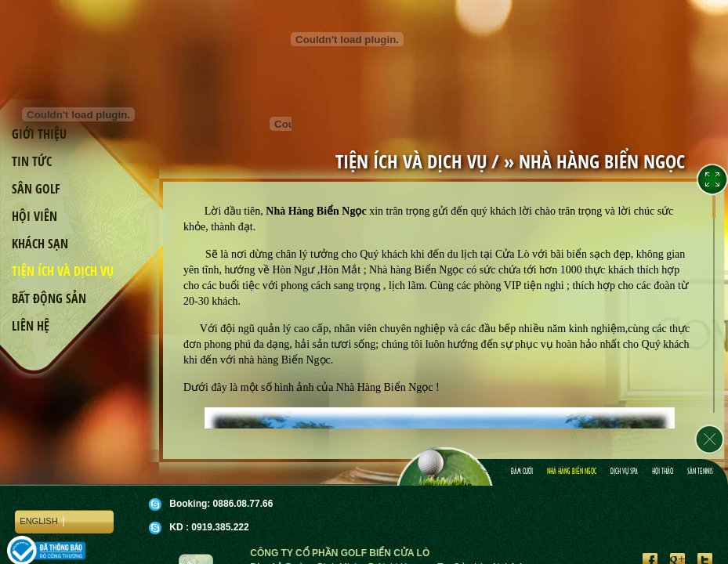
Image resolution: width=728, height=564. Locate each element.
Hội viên (34, 216)
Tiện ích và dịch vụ (63, 271)
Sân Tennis (700, 472)
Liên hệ (31, 326)
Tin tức (32, 161)
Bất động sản (49, 298)
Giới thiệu (39, 134)
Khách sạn (40, 244)
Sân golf (36, 189)
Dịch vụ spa (624, 472)
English (38, 521)
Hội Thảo (663, 472)
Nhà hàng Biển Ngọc (572, 472)
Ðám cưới (522, 472)
